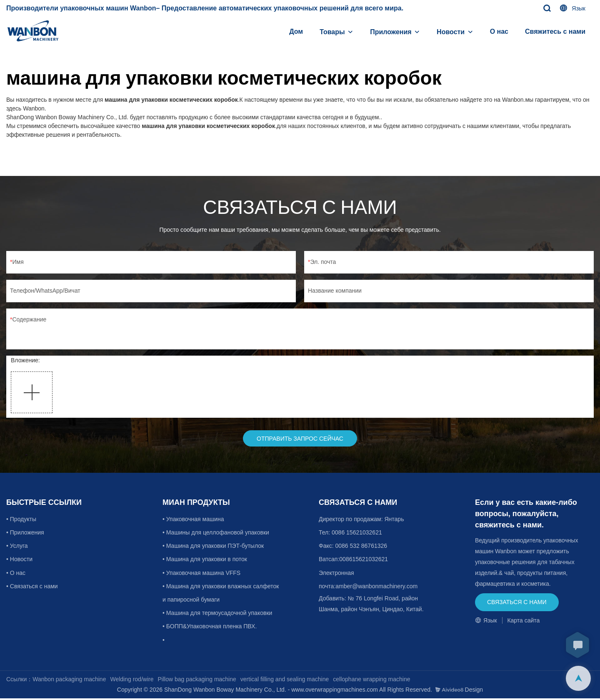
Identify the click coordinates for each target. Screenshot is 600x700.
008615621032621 (364, 561)
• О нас (16, 574)
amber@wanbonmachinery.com (376, 587)
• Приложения (26, 534)
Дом (296, 31)
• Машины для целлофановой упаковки (216, 534)
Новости (451, 32)
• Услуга (18, 547)
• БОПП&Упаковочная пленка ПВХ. (210, 628)
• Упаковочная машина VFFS (201, 574)
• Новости (20, 561)
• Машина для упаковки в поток (205, 561)
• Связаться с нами (32, 587)
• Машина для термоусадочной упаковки (217, 614)
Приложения (391, 32)
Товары (332, 32)
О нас (499, 31)
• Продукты (22, 520)
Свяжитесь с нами (555, 31)
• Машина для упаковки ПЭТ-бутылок (213, 547)
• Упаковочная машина (193, 520)
